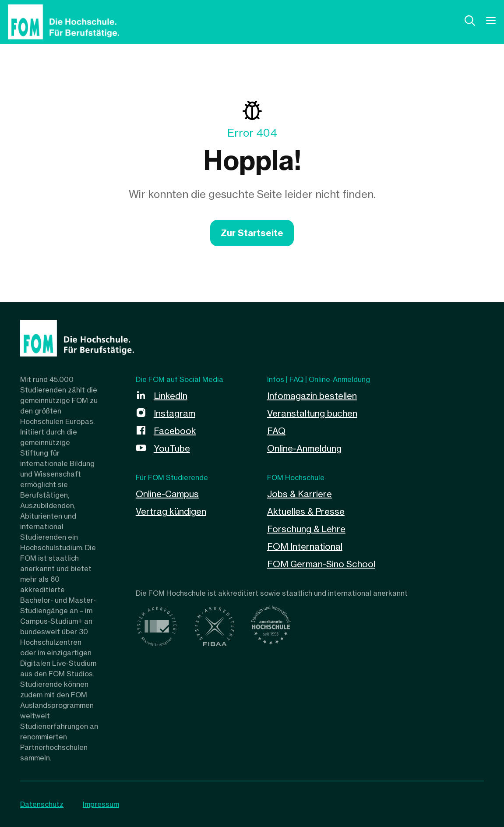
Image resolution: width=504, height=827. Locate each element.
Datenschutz (42, 804)
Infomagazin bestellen (312, 396)
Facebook (175, 431)
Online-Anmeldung (304, 448)
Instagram (174, 413)
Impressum (101, 804)
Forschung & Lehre (306, 529)
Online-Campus (167, 494)
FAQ (276, 431)
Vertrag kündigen (171, 511)
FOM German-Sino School (321, 564)
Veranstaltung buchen (312, 413)
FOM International (305, 546)
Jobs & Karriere (300, 494)
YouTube (172, 448)
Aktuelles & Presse (306, 511)
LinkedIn (171, 396)
